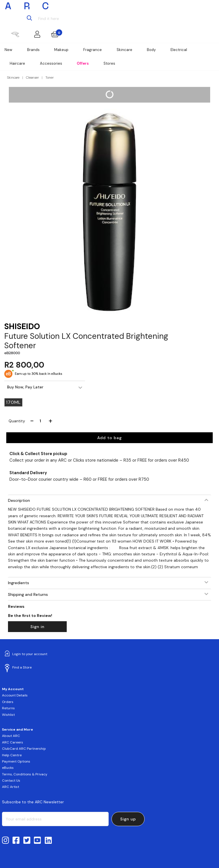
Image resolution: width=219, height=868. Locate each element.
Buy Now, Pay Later (25, 387)
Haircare (17, 63)
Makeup (61, 50)
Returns (8, 708)
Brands (33, 50)
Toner (49, 78)
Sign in (37, 627)
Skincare (124, 50)
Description (19, 500)
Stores (109, 63)
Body (151, 50)
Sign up (128, 819)
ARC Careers (13, 742)
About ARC (11, 736)
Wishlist (8, 715)
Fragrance (93, 50)
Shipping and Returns (28, 594)
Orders (8, 702)
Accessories (51, 63)
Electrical (179, 50)
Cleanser (32, 78)
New (8, 50)
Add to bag (109, 438)
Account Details (15, 695)
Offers (83, 63)
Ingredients (19, 583)
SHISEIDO (22, 326)
